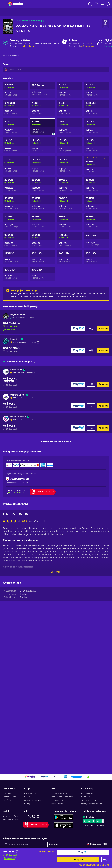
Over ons (7, 793)
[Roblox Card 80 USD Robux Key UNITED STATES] (70, 222)
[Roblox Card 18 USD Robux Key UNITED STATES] (43, 165)
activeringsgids (88, 46)
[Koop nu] (83, 852)
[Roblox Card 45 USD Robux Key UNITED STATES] (97, 185)
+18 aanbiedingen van (94, 865)
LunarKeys (15, 339)
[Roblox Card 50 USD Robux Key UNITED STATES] (15, 203)
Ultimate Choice (18, 395)
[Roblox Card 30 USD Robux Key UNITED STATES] (15, 185)
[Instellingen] (97, 844)
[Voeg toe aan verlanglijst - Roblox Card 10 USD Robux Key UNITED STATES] (106, 24)
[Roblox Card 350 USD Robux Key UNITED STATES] (97, 257)
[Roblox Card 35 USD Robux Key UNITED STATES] (43, 185)
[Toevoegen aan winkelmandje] (105, 859)
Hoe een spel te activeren (62, 797)
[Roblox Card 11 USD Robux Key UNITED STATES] (70, 127)
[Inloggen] (109, 4)
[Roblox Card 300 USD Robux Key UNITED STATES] (70, 257)
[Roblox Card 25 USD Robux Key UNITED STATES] (97, 165)
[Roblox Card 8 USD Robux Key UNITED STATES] (70, 108)
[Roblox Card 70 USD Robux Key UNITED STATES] (15, 222)
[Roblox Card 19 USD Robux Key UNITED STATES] (70, 165)
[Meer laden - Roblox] (64, 42)
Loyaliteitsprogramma (34, 800)
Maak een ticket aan (60, 800)
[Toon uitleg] (38, 342)
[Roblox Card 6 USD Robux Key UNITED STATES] (97, 90)
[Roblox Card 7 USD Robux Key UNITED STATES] (43, 108)
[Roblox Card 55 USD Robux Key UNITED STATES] (43, 203)
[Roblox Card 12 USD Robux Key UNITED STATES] (97, 127)
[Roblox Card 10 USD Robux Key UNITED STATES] (43, 127)
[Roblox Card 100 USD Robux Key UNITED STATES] (70, 240)
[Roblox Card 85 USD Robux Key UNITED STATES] (97, 222)
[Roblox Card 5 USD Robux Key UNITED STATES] (70, 90)
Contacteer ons (9, 797)
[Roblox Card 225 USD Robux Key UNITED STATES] (15, 257)
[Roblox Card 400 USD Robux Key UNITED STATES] (15, 274)
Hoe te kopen (30, 793)
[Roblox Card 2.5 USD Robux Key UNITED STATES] (15, 90)
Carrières (7, 800)
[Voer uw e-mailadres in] (25, 844)
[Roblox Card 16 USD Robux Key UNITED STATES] (97, 145)
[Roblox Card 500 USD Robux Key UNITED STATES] (43, 274)
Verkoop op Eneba (11, 816)
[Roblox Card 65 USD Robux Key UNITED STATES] (97, 203)
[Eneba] (15, 4)
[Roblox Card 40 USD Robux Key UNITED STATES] (70, 185)
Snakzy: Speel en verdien (92, 804)
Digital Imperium (18, 417)
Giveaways (86, 797)
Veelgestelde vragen (60, 793)
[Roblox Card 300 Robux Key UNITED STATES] (43, 90)
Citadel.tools (16, 370)
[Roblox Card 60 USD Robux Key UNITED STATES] (70, 203)
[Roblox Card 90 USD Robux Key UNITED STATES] (15, 240)
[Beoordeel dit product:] (12, 521)
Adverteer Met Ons (11, 820)
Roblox (91, 43)
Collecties (28, 797)
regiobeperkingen (27, 46)
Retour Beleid (57, 804)
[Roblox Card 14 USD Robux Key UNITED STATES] (43, 145)
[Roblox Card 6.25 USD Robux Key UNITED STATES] (15, 108)
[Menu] (4, 4)
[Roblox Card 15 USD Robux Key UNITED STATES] (70, 145)
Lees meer (56, 572)
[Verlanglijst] (96, 4)
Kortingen (28, 804)
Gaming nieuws (88, 793)
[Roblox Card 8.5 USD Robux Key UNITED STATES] (97, 108)
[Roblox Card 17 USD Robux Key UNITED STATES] (15, 165)
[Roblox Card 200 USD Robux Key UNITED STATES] (97, 240)
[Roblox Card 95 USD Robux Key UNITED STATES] (43, 240)
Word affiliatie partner (90, 800)
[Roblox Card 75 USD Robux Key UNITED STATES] (43, 222)
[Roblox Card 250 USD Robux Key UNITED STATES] (43, 257)
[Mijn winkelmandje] (102, 4)
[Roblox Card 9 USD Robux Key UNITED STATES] (15, 127)
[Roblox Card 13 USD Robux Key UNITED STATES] (15, 145)
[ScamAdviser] (17, 479)
